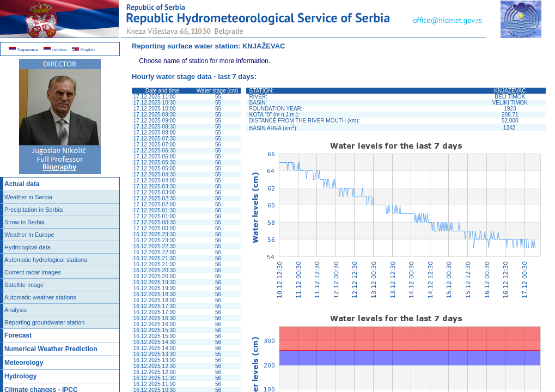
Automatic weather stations (40, 297)
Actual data (22, 184)
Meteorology (24, 363)
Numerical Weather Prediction (51, 349)
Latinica (55, 50)
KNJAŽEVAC (264, 46)
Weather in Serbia (28, 197)
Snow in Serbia (25, 222)
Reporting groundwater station (44, 322)
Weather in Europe (29, 235)
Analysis (16, 310)
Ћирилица (23, 50)
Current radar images (33, 272)
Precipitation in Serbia (33, 210)
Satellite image (24, 285)
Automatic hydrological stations (46, 260)
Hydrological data (28, 247)
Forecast (18, 335)
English (83, 50)
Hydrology (20, 376)
